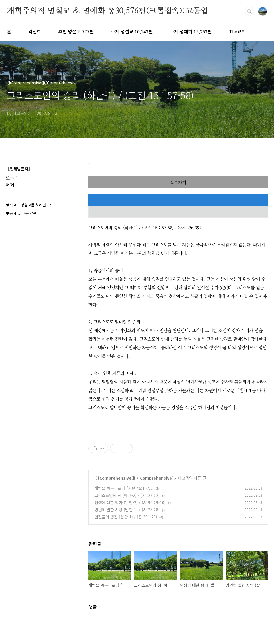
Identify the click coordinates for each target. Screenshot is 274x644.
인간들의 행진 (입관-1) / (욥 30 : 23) (126, 517)
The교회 (237, 31)
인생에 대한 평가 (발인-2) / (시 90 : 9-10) (130, 502)
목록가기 (178, 182)
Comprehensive (156, 478)
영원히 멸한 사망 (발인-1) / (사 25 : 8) (127, 510)
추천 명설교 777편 (76, 31)
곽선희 (35, 31)
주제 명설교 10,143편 (132, 31)
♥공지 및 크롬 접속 (21, 213)
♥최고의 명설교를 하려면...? (28, 205)
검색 (249, 11)
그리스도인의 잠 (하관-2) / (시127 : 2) (127, 495)
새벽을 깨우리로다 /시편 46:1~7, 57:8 (127, 488)
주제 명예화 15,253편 (191, 31)
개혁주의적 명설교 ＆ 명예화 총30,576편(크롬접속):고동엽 (107, 11)
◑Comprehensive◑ (115, 478)
